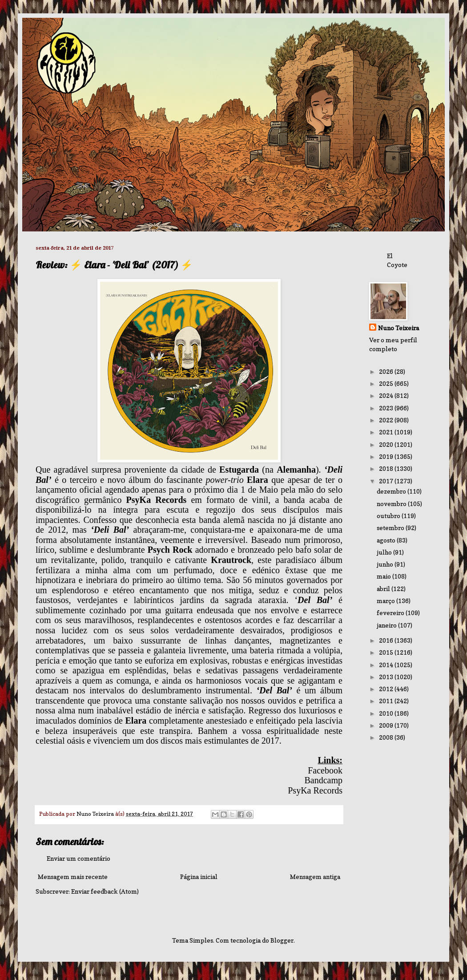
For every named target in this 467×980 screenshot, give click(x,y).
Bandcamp (323, 780)
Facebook (325, 770)
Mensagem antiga (315, 877)
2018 (387, 468)
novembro (392, 504)
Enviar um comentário (79, 858)
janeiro (387, 625)
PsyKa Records (315, 790)
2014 (387, 665)
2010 (387, 713)
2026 (387, 371)
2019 (387, 456)
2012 (387, 689)
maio (384, 576)
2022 (387, 420)
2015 (387, 652)
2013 (387, 677)
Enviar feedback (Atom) (105, 891)
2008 (387, 737)
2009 (387, 725)
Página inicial (199, 877)
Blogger (282, 940)
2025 (387, 383)
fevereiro (391, 613)
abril (384, 589)
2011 (387, 701)
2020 (387, 444)
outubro (389, 516)
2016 (387, 640)
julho (385, 552)
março (386, 601)
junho (386, 564)
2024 (387, 395)
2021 (387, 432)
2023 (387, 408)
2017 (387, 481)
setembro (391, 528)
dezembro (392, 491)
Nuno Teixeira (399, 328)
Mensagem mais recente (73, 877)
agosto (387, 540)
